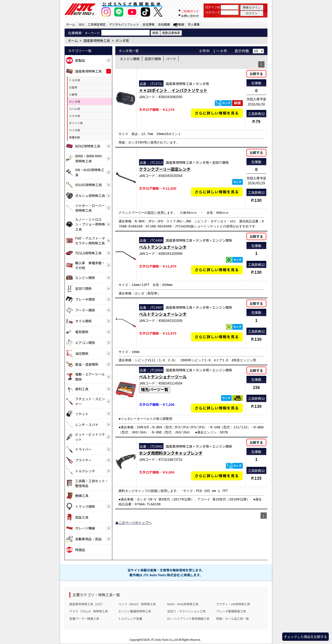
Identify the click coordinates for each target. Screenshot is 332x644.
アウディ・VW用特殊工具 (233, 604)
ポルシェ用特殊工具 (90, 196)
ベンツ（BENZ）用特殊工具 (137, 604)
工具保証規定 (97, 24)
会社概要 (164, 24)
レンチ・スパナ (87, 425)
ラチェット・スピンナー (90, 401)
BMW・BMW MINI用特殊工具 (89, 158)
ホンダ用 (74, 101)
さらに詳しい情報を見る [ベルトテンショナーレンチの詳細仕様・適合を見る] (217, 270)
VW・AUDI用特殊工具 (90, 172)
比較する (256, 74)
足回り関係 (83, 288)
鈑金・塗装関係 (87, 364)
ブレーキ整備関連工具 (231, 611)
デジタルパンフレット (124, 24)
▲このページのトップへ (133, 522)
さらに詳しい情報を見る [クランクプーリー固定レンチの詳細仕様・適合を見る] (217, 192)
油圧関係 (82, 353)
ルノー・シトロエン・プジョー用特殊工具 (90, 224)
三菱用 (73, 94)
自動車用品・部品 (88, 539)
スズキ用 (74, 116)
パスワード (213, 12)
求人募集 (194, 24)
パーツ (171, 59)
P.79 (256, 121)
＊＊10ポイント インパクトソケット (173, 90)
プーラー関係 (85, 310)
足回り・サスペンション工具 (186, 611)
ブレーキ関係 (85, 299)
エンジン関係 (85, 278)
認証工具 (82, 517)
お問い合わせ (190, 16)
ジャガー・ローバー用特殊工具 (90, 208)
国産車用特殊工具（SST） (87, 604)
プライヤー (83, 460)
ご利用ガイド (190, 11)
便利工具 (82, 389)
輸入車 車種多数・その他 (90, 265)
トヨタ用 (74, 80)
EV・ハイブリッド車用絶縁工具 (188, 619)
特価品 (80, 550)
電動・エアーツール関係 (90, 377)
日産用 (73, 87)
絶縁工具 (82, 495)
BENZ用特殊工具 (88, 146)
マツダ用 (74, 130)
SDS (81, 24)
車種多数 (74, 137)
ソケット (82, 414)
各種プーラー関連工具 (84, 619)
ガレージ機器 (85, 528)
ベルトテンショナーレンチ (163, 247)
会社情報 (148, 24)
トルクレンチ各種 (130, 619)
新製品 (80, 60)
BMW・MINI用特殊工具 (183, 604)
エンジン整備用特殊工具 (135, 611)
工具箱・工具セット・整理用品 (92, 483)
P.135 (256, 478)
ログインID (213, 7)
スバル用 (74, 109)
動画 (181, 24)
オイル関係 (83, 321)
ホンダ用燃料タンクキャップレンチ (171, 453)
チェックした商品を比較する (305, 637)
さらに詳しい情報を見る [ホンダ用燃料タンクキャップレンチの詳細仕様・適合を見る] (217, 476)
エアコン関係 (85, 343)
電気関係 (82, 332)
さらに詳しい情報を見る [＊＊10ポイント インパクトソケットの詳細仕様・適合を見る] (217, 113)
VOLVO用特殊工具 (89, 185)
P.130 (256, 200)
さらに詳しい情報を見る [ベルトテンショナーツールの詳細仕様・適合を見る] (217, 408)
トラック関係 (85, 506)
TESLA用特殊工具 (88, 253)
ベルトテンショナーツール (163, 377)
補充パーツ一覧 (155, 390)
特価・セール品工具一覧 (232, 619)
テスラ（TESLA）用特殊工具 (89, 611)
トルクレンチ (85, 471)
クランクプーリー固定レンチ (165, 169)
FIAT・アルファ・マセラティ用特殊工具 (90, 241)
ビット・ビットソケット (90, 437)
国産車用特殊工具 (88, 71)
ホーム (71, 24)
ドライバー (83, 449)
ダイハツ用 (76, 123)
